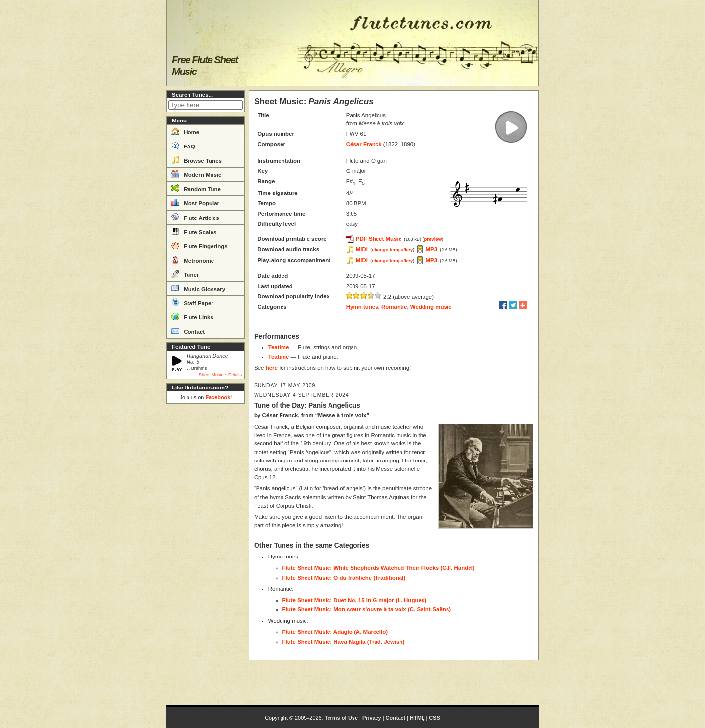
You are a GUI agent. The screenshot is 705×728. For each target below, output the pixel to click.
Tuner (185, 274)
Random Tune (196, 188)
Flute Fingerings (200, 245)
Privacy (372, 718)
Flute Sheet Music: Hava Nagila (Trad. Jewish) (344, 642)
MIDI (362, 249)
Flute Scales (194, 231)
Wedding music (431, 307)
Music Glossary (198, 288)
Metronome (193, 260)
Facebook (218, 397)
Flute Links (192, 316)
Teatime (279, 347)
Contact (188, 331)
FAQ (183, 146)
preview (433, 239)
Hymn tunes (362, 307)
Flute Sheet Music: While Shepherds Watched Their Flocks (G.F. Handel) (379, 568)
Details (235, 375)
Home (185, 131)
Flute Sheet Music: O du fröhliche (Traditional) (344, 578)
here (272, 368)
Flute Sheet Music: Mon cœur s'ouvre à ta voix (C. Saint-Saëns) (367, 609)
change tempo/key (392, 250)
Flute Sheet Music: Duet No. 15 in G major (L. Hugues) (355, 600)
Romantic (394, 307)
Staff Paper (192, 302)
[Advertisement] (206, 555)
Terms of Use (341, 718)
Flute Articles (195, 217)
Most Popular (195, 202)
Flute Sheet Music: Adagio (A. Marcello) (335, 632)
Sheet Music (211, 375)
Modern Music (197, 174)
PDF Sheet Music (379, 239)
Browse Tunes (197, 160)
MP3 (431, 249)
